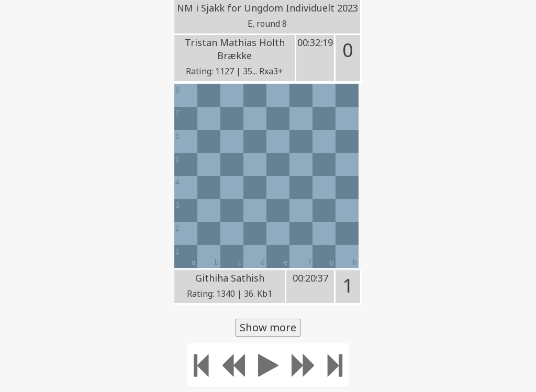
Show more (268, 327)
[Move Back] (233, 365)
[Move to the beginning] (201, 365)
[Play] (268, 365)
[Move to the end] (335, 365)
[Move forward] (304, 365)
